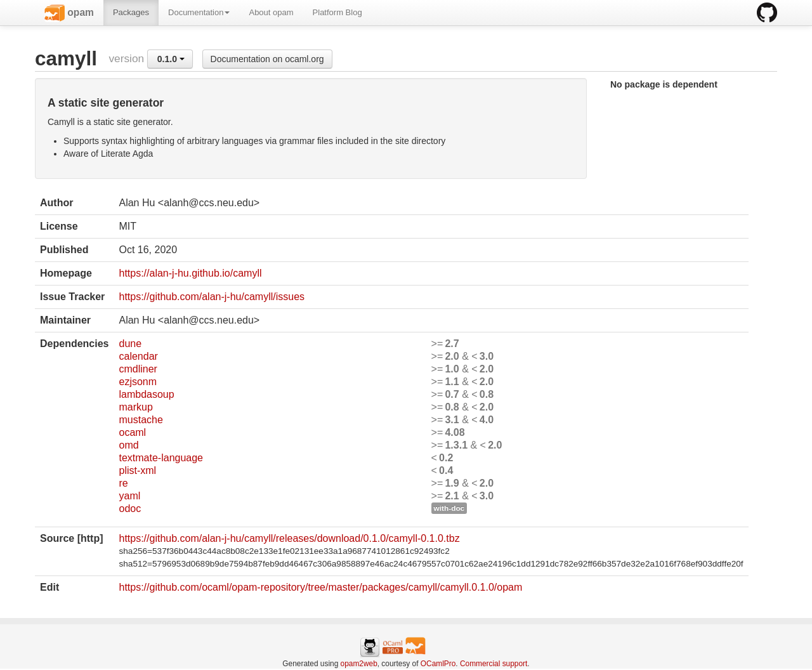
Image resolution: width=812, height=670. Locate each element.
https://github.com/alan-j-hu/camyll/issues (212, 297)
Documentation (199, 12)
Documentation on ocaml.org (267, 59)
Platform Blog (337, 12)
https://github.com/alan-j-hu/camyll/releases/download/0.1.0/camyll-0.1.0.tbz (289, 538)
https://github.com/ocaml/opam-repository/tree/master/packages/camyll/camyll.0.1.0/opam (320, 587)
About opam (271, 12)
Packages (131, 12)
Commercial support (494, 664)
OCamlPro (438, 664)
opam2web (359, 664)
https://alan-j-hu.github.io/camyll (190, 273)
